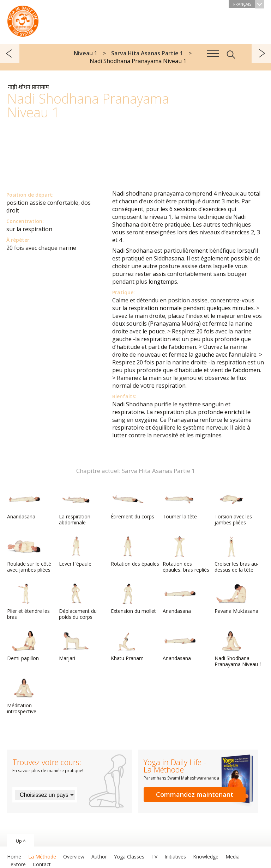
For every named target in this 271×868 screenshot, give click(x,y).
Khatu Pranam (128, 646)
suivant (261, 53)
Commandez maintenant (195, 794)
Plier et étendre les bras (28, 602)
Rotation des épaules (135, 552)
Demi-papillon (24, 646)
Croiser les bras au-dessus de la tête (237, 555)
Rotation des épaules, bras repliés (186, 555)
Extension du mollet (133, 599)
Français (249, 4)
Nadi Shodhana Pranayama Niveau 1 (238, 649)
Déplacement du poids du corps (78, 602)
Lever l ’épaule (76, 552)
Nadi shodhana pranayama (148, 193)
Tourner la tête (180, 504)
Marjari (76, 646)
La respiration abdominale (76, 507)
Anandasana (24, 504)
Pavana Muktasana (236, 599)
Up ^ (21, 841)
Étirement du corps (133, 504)
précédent (10, 53)
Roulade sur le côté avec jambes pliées (29, 555)
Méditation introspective (24, 696)
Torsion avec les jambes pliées (233, 507)
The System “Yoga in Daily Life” (23, 19)
